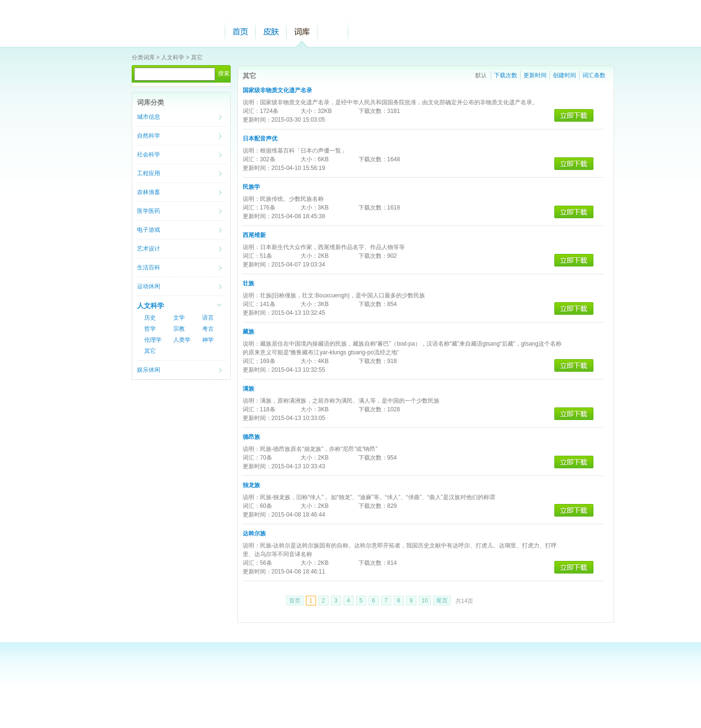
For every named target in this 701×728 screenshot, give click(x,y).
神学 (208, 340)
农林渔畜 (149, 192)
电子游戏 (149, 230)
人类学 (182, 340)
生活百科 (149, 267)
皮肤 (271, 32)
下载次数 (506, 75)
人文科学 (173, 57)
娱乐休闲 (149, 370)
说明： (251, 102)
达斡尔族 (254, 533)
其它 (197, 57)
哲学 (150, 329)
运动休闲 (149, 286)
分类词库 (143, 57)
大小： (309, 111)
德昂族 (251, 437)
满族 (248, 389)
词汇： (251, 111)
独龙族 (251, 485)
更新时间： (257, 120)
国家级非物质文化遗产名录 (277, 90)
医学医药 (149, 211)
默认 (481, 75)
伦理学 (153, 340)
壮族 (248, 283)
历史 (150, 318)
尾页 (442, 601)
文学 (179, 318)
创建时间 (564, 75)
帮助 (333, 32)
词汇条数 (594, 75)
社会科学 (149, 154)
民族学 (251, 187)
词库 (302, 32)
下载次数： (373, 111)
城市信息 (149, 117)
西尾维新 (254, 235)
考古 (208, 329)
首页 (240, 32)
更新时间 (535, 75)
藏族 (248, 332)
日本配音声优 (260, 139)
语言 (208, 318)
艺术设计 (149, 249)
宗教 (179, 329)
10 (425, 601)
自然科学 (149, 136)
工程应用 (149, 173)
